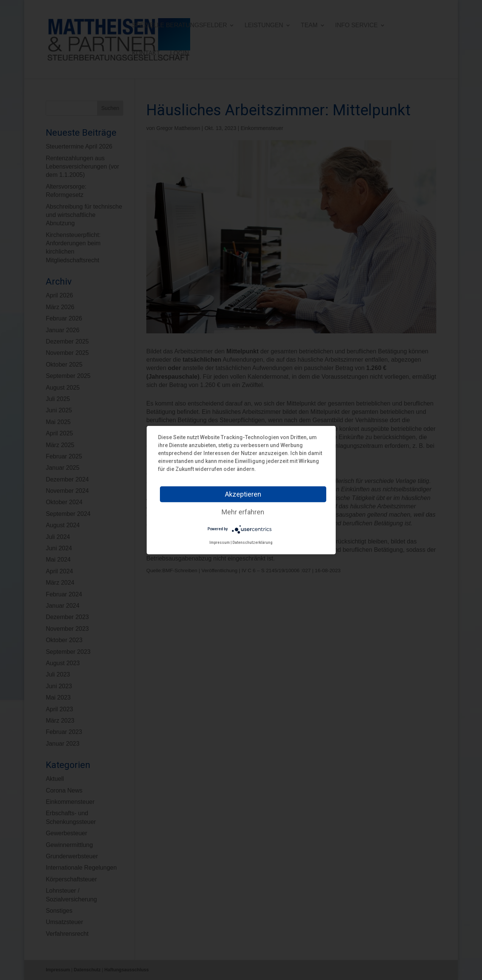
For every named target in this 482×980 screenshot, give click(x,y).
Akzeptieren (243, 494)
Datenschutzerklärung (253, 542)
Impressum (220, 542)
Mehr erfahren (243, 512)
